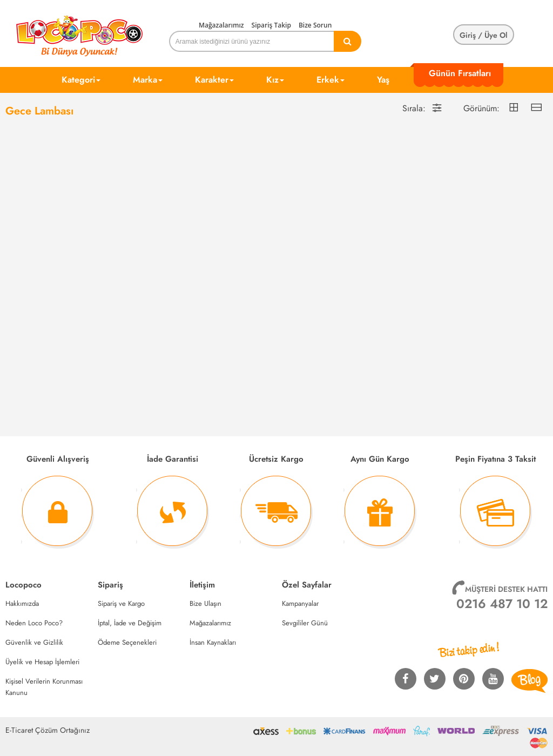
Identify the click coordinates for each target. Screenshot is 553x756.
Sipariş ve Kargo (121, 603)
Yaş (383, 80)
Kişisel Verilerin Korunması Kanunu (44, 687)
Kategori (81, 80)
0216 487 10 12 (502, 604)
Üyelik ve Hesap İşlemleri (42, 662)
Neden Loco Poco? (34, 623)
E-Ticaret (19, 730)
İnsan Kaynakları (213, 642)
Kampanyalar (300, 603)
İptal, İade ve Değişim (130, 623)
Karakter (214, 80)
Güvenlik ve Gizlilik (34, 642)
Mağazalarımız (221, 25)
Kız (275, 80)
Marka (148, 80)
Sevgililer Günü (305, 623)
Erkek (331, 80)
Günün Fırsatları (460, 73)
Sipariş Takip (271, 25)
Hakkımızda (22, 603)
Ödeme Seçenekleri (127, 642)
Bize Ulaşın (205, 603)
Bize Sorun (315, 25)
